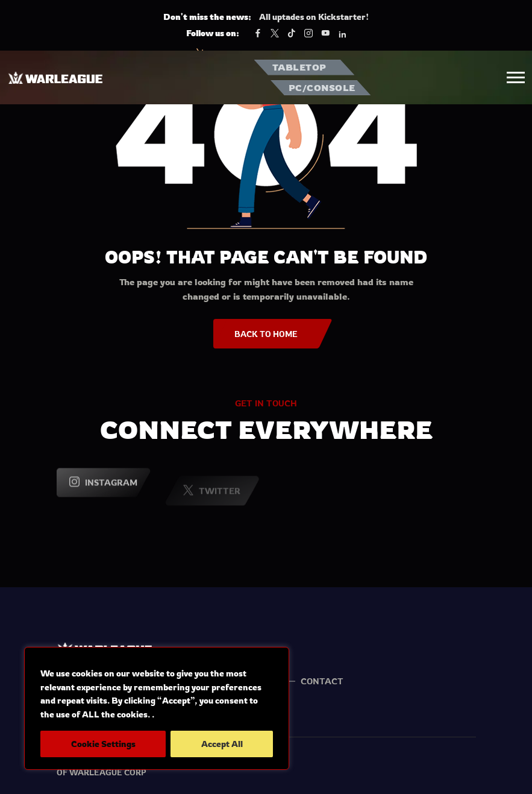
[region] (157, 708)
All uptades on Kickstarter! (314, 17)
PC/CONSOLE (322, 88)
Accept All (222, 744)
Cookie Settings (103, 744)
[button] (516, 77)
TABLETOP (299, 67)
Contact (322, 681)
